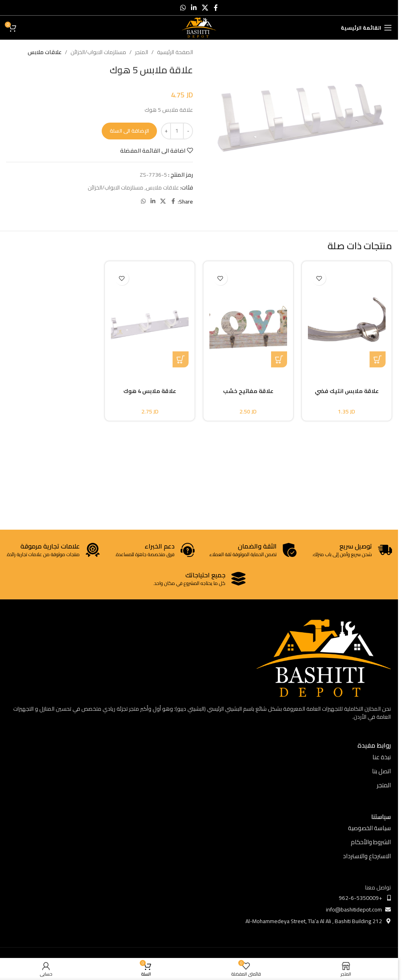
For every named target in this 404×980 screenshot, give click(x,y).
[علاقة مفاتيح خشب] (248, 317)
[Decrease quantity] (188, 131)
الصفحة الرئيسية (175, 52)
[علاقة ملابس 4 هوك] (150, 317)
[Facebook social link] (216, 8)
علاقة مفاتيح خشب (248, 391)
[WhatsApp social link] (183, 8)
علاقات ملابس (45, 52)
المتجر (142, 52)
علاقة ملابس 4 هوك (150, 391)
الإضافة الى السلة (129, 131)
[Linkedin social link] (194, 8)
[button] (378, 359)
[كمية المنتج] (177, 131)
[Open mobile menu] (366, 28)
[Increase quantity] (166, 131)
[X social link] (205, 8)
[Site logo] (199, 27)
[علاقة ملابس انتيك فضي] (347, 317)
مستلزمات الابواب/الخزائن (98, 52)
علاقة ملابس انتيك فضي (347, 391)
